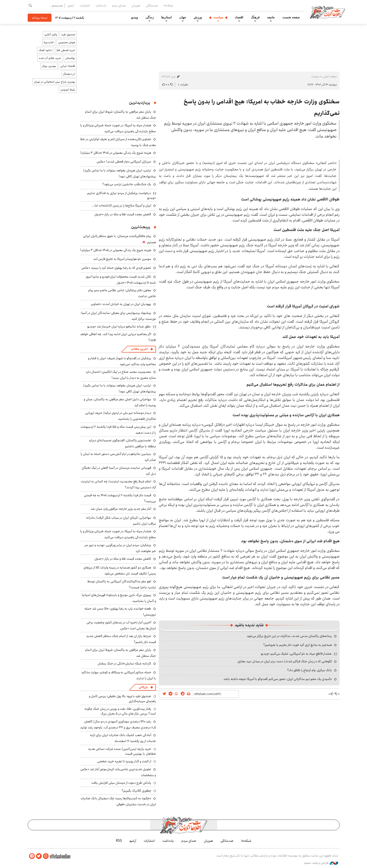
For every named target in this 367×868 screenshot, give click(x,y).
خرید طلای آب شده (50, 58)
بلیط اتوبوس (68, 90)
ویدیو (134, 17)
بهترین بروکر (49, 66)
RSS (119, 841)
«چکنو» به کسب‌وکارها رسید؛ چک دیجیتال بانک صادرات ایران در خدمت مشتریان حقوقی (118, 801)
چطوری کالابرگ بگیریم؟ (136, 791)
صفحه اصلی (330, 76)
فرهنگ (255, 17)
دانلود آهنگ (45, 50)
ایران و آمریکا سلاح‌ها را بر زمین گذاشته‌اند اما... (121, 205)
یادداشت (101, 5)
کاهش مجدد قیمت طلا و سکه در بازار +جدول (123, 214)
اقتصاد (239, 17)
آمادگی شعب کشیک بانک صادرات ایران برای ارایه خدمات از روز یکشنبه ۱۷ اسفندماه (123, 738)
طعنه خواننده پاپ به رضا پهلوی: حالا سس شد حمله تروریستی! (120, 612)
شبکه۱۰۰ (168, 5)
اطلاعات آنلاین (328, 12)
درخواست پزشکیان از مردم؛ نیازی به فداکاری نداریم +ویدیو (122, 195)
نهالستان (70, 58)
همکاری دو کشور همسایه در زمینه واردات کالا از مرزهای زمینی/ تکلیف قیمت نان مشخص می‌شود (120, 571)
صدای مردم (119, 5)
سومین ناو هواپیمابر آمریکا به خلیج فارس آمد (122, 259)
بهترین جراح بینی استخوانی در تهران (54, 82)
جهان (183, 17)
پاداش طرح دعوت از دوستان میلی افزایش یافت (121, 783)
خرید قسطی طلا (66, 50)
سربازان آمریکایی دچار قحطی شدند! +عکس (124, 162)
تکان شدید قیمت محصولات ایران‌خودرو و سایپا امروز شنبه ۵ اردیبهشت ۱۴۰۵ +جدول (121, 280)
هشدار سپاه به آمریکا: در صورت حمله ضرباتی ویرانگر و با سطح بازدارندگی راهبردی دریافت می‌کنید (118, 128)
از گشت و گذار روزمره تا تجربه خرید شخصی (124, 761)
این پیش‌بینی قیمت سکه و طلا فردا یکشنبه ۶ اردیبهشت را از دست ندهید (118, 430)
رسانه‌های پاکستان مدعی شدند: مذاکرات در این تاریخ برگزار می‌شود (289, 636)
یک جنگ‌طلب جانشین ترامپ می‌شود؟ (127, 184)
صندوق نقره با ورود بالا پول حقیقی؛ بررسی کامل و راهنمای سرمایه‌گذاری (122, 699)
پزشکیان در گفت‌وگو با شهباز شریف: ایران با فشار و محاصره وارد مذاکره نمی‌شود (122, 361)
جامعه (271, 17)
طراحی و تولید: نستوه (321, 863)
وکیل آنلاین (51, 34)
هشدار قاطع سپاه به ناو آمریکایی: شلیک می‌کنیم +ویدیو (296, 654)
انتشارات (85, 5)
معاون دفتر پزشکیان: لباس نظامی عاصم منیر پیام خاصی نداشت (122, 293)
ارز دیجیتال (69, 74)
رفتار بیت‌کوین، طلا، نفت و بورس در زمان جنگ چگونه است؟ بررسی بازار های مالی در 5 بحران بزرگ (120, 711)
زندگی (150, 17)
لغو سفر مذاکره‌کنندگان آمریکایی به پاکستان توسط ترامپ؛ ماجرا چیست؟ (122, 584)
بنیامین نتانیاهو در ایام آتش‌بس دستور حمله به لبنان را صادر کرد (118, 457)
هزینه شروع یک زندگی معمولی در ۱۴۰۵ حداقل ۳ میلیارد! (116, 153)
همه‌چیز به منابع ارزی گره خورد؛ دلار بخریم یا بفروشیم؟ (298, 645)
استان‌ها (166, 17)
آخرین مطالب (139, 349)
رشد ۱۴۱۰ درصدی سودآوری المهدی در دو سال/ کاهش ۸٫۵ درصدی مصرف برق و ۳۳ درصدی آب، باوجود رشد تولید (118, 724)
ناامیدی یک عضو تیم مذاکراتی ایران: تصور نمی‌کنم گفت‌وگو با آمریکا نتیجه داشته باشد (278, 679)
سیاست (218, 17)
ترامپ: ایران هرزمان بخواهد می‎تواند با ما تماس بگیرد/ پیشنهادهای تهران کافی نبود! (119, 173)
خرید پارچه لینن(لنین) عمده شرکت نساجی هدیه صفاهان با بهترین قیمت (122, 751)
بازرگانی (143, 687)
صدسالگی (152, 5)
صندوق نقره (68, 34)
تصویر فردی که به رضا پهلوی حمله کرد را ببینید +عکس (116, 268)
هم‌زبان (136, 5)
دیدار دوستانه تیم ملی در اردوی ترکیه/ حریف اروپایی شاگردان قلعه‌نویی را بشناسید (121, 416)
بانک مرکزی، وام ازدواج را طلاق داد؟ (310, 670)
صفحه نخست (291, 17)
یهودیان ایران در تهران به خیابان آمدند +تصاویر (121, 304)
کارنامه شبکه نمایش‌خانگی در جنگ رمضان (124, 663)
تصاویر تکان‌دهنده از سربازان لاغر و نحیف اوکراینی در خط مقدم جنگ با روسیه (118, 142)
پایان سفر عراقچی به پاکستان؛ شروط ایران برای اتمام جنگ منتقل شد (121, 653)
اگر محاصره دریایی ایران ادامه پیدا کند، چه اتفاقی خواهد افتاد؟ (118, 337)
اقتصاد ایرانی (68, 66)
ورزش (198, 17)
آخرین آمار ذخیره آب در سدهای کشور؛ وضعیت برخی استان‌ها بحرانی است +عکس (121, 625)
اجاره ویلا (49, 42)
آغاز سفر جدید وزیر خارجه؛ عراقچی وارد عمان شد (121, 509)
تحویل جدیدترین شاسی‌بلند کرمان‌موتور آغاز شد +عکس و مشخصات (118, 772)
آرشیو (71, 5)
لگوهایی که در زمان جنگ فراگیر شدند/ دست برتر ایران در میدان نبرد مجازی (285, 661)
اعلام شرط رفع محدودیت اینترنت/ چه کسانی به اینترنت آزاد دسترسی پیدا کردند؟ (118, 484)
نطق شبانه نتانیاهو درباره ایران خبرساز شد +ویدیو (119, 326)
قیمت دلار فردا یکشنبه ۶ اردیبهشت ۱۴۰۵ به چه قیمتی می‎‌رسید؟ (120, 498)
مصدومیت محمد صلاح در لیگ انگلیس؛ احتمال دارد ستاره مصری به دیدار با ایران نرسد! (121, 375)
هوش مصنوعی (67, 42)
